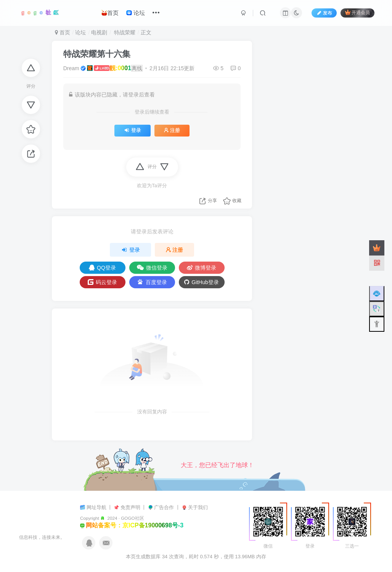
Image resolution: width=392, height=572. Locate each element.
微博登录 (202, 268)
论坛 (136, 13)
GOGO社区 (132, 518)
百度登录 (152, 282)
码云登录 (102, 282)
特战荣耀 (124, 32)
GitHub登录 (202, 282)
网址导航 (97, 507)
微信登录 (152, 268)
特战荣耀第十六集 (97, 54)
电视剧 (99, 32)
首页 (110, 13)
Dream (71, 68)
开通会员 (357, 12)
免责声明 (131, 507)
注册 (172, 130)
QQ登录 (102, 268)
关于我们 (198, 507)
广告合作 (165, 507)
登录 (133, 130)
